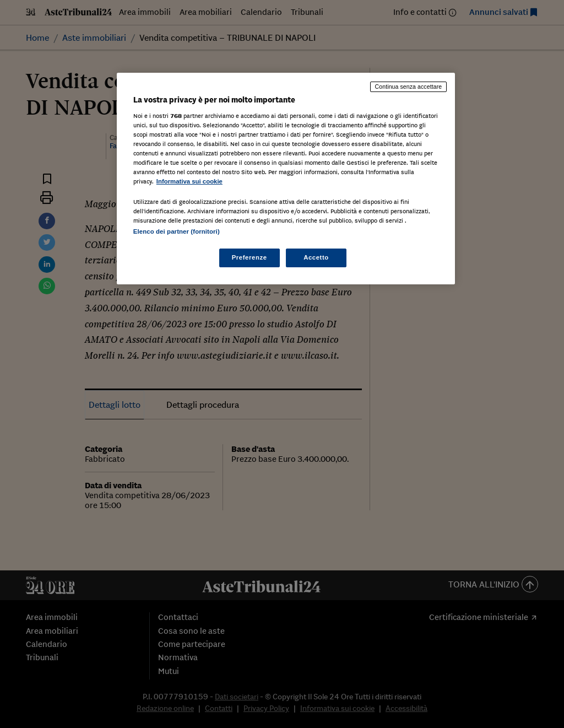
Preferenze (250, 257)
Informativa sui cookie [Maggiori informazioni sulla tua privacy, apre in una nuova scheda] (189, 181)
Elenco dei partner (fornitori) (177, 231)
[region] (286, 179)
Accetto (316, 257)
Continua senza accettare (409, 87)
